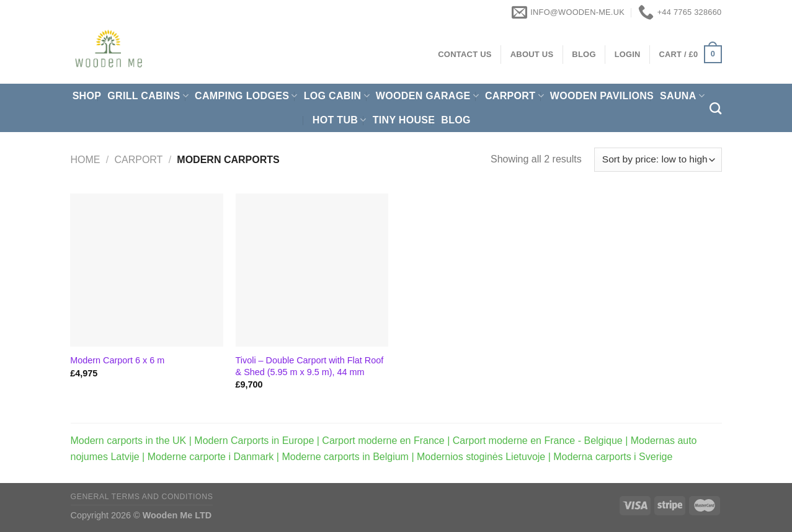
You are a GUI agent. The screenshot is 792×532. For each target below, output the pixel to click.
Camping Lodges (246, 96)
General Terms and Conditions (142, 497)
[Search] (715, 108)
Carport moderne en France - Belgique (538, 441)
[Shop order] (658, 160)
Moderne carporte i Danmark (211, 457)
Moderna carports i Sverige (613, 457)
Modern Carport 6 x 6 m (117, 360)
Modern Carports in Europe (254, 441)
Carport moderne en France (383, 441)
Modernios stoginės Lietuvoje (481, 457)
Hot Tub (340, 120)
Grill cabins (148, 96)
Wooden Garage (427, 96)
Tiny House (404, 120)
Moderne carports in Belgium (345, 457)
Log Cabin (337, 96)
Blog (456, 120)
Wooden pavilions (602, 96)
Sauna (682, 96)
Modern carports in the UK (129, 441)
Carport (514, 96)
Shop (87, 96)
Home (86, 160)
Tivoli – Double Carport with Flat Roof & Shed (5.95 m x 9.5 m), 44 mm (310, 366)
